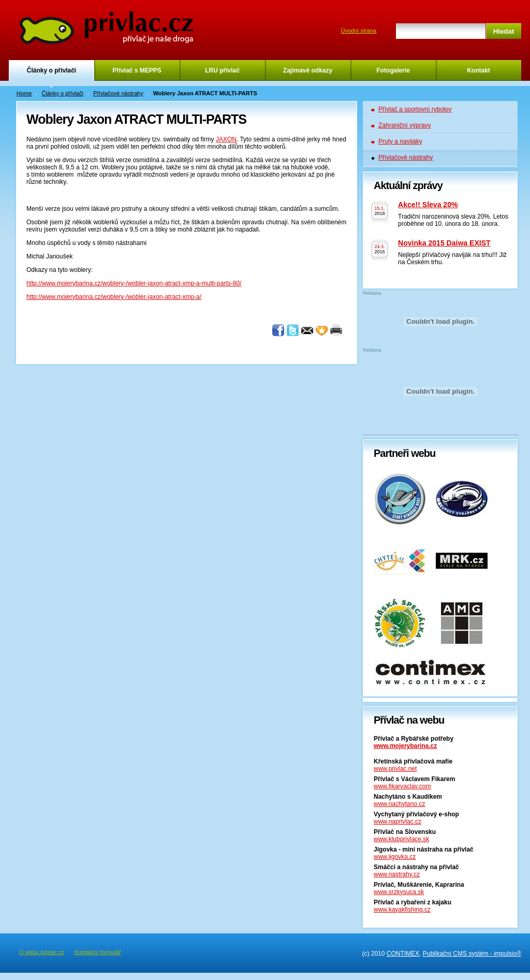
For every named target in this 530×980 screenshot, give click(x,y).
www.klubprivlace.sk (401, 839)
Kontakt (479, 70)
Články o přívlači (51, 70)
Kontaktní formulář (98, 952)
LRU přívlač (222, 70)
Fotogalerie (393, 70)
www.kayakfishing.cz (402, 910)
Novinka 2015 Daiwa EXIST (444, 243)
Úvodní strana (359, 31)
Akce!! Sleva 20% (428, 205)
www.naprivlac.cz (397, 822)
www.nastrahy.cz (397, 874)
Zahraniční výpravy (404, 125)
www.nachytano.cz (399, 804)
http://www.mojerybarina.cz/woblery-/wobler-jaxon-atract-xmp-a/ (114, 297)
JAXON (226, 139)
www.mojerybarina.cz (405, 746)
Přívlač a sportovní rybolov (415, 109)
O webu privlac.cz (42, 952)
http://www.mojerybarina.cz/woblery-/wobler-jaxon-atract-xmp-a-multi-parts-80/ (134, 283)
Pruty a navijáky (400, 141)
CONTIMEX (403, 954)
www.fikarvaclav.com (402, 786)
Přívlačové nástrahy (118, 93)
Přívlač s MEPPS (137, 70)
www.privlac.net (395, 769)
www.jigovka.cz (395, 857)
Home (24, 93)
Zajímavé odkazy (308, 70)
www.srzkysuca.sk (399, 892)
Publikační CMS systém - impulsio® (472, 954)
